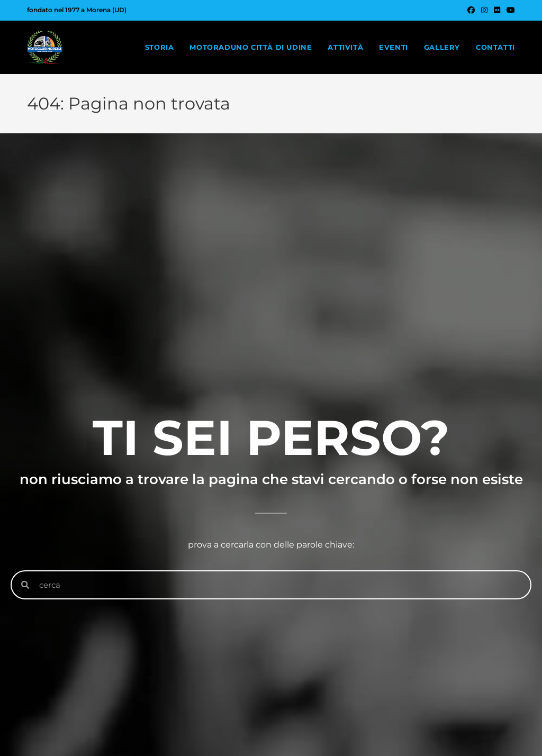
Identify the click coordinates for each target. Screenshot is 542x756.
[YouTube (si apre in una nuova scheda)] (509, 10)
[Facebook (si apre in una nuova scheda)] (471, 10)
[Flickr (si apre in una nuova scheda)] (497, 10)
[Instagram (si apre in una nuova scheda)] (484, 10)
